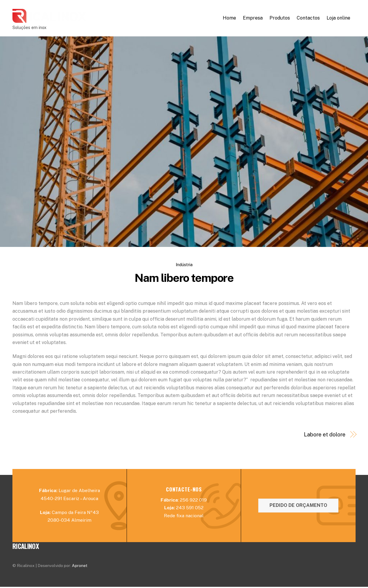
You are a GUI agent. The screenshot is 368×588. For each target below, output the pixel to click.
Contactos (308, 19)
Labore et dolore (325, 436)
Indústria (184, 265)
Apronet (80, 567)
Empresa (253, 19)
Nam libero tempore (184, 279)
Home (229, 19)
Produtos (280, 19)
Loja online (338, 19)
